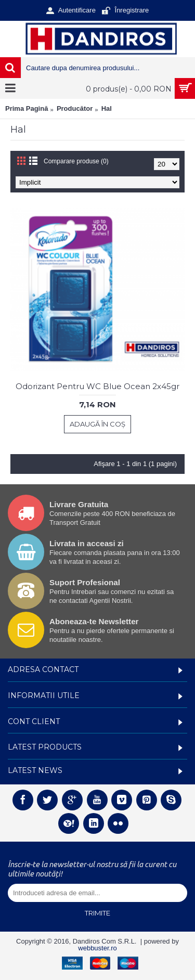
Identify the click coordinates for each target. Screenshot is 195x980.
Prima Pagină (27, 108)
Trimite (97, 913)
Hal (107, 108)
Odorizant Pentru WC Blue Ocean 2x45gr (97, 386)
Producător (75, 108)
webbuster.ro (97, 948)
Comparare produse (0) (76, 161)
